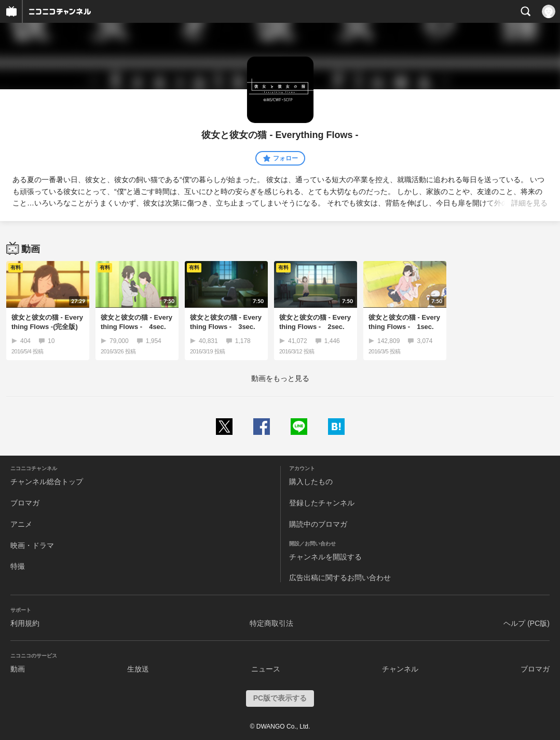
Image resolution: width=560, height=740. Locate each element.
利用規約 (25, 623)
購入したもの (311, 482)
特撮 (18, 566)
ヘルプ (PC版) (527, 623)
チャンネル (400, 669)
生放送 (138, 669)
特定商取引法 (271, 623)
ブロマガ (25, 503)
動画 (18, 669)
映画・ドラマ (32, 545)
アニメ (21, 524)
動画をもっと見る (280, 378)
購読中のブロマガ (318, 524)
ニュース (266, 669)
